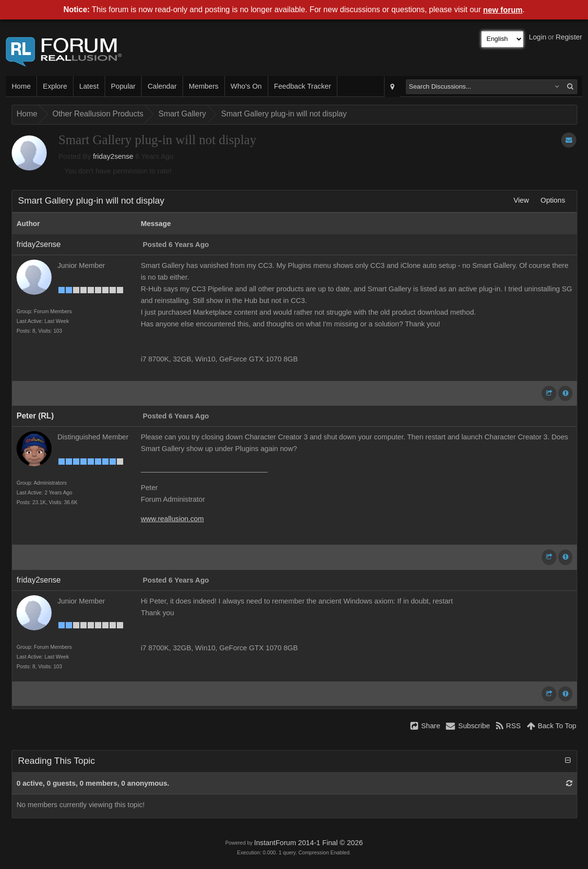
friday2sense (113, 156)
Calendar (162, 86)
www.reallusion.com (172, 519)
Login (538, 37)
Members (204, 86)
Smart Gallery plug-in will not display (284, 114)
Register (569, 37)
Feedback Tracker (303, 86)
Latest (89, 86)
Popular (123, 86)
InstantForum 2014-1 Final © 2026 (308, 843)
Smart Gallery (182, 114)
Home (21, 86)
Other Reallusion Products (98, 114)
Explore (55, 86)
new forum (503, 10)
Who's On (246, 86)
